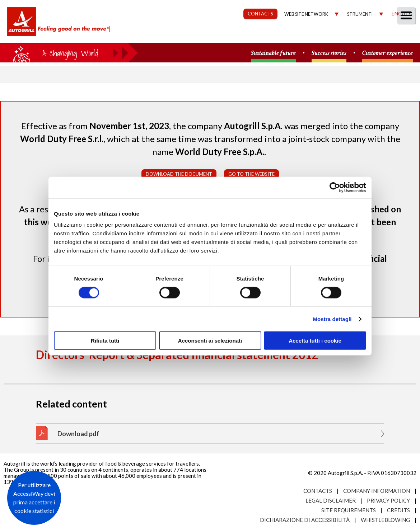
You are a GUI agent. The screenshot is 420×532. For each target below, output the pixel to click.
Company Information (377, 491)
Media (371, 35)
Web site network (306, 14)
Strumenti (360, 14)
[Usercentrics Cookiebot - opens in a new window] (335, 187)
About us (142, 35)
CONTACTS (260, 14)
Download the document (179, 174)
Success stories (329, 53)
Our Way (182, 35)
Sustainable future (273, 53)
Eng (397, 13)
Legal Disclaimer (331, 500)
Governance (286, 35)
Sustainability (231, 35)
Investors (333, 35)
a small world (69, 53)
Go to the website (251, 174)
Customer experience (388, 53)
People (403, 35)
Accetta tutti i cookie (315, 341)
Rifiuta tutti (105, 341)
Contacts (318, 491)
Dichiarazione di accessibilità (305, 520)
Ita (408, 13)
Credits (398, 510)
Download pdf (78, 434)
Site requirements (349, 510)
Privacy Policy (388, 500)
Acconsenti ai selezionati (210, 341)
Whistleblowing (385, 520)
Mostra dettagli (332, 319)
